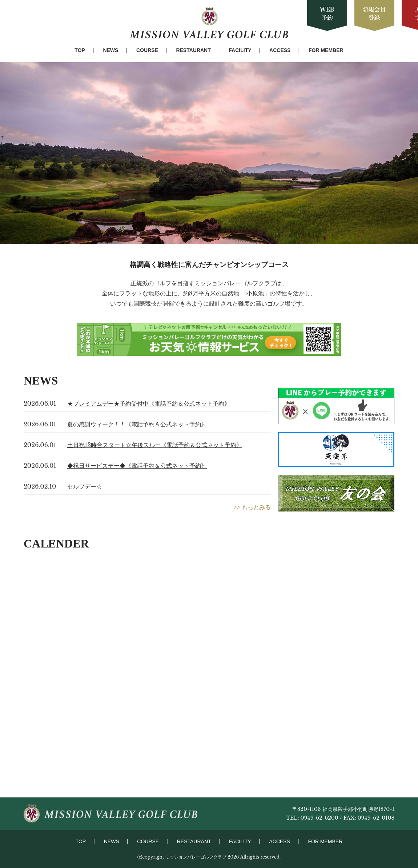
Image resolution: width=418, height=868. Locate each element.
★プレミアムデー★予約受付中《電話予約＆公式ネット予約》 (149, 403)
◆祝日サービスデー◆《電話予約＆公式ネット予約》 (137, 466)
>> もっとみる (252, 507)
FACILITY (240, 50)
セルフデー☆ (85, 486)
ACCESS (280, 50)
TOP (80, 50)
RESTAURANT (193, 50)
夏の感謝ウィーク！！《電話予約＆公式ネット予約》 (137, 424)
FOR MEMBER (326, 50)
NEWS (110, 50)
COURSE (147, 50)
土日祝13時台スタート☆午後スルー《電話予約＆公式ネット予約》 (155, 445)
